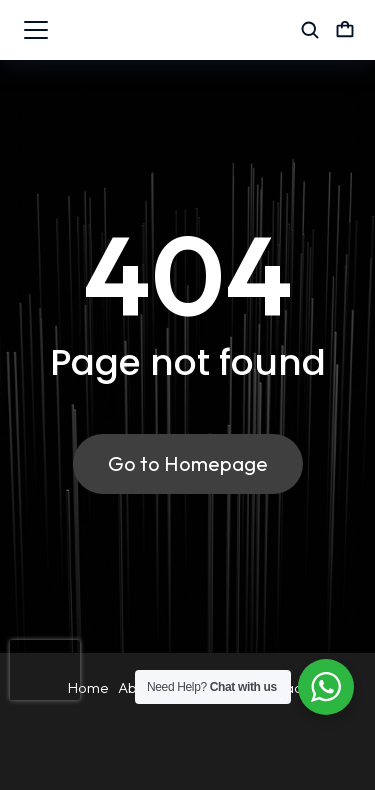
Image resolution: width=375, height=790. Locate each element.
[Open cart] (345, 30)
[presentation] (45, 670)
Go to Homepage (188, 463)
